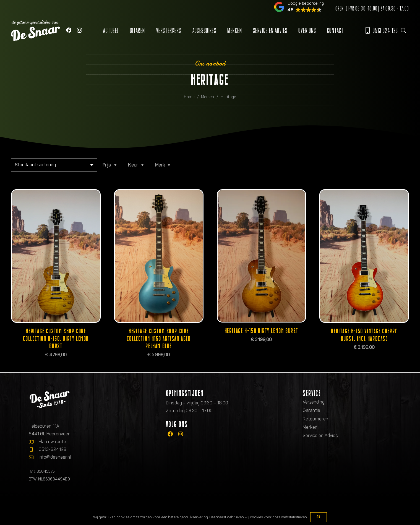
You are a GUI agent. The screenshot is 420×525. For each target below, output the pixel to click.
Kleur (133, 165)
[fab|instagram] (181, 434)
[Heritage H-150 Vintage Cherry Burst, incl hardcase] (364, 256)
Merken (208, 97)
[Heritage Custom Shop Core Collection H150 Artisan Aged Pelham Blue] (159, 256)
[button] (403, 30)
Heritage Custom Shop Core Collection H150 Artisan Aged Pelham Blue (159, 338)
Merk (160, 165)
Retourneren (315, 419)
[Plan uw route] (34, 442)
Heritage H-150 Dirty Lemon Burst (261, 331)
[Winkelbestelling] (54, 165)
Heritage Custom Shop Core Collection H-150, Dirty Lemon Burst (56, 338)
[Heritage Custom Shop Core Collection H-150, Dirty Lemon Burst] (56, 256)
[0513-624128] (34, 449)
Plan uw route (52, 442)
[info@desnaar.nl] (34, 457)
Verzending (314, 402)
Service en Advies (320, 436)
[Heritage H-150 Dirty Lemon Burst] (262, 256)
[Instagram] (79, 30)
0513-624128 (53, 449)
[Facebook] (69, 30)
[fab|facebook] (170, 434)
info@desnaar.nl (55, 457)
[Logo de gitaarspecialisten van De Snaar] (36, 31)
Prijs (107, 165)
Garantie (311, 410)
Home (189, 97)
